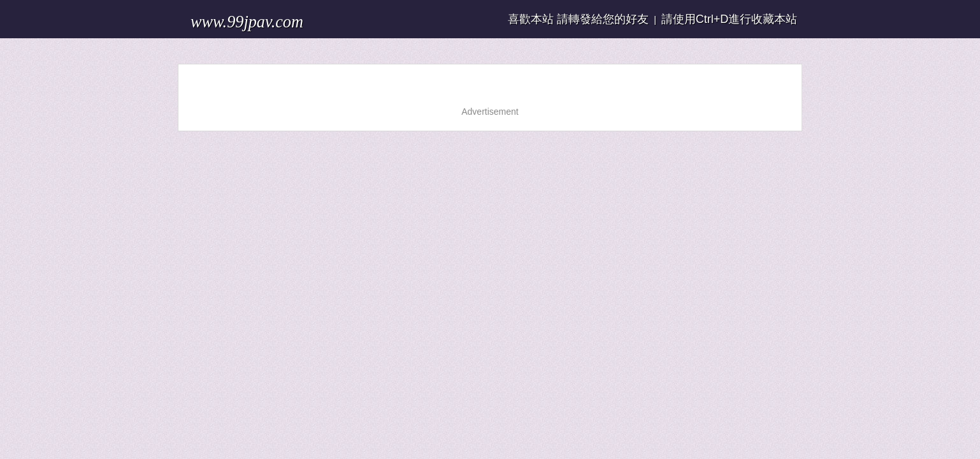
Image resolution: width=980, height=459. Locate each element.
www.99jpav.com (232, 16)
